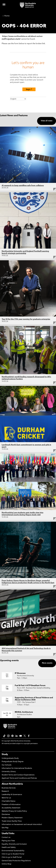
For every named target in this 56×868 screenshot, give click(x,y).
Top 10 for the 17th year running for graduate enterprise (26, 319)
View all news (47, 121)
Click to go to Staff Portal (12, 857)
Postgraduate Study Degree (13, 762)
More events (47, 663)
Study (5, 754)
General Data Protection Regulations (16, 861)
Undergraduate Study (10, 758)
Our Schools (7, 765)
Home (6, 16)
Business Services (9, 788)
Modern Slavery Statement (12, 818)
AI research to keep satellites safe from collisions (23, 186)
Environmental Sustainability (13, 851)
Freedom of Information (11, 805)
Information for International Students (17, 768)
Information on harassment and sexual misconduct (22, 825)
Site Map (5, 828)
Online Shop (7, 864)
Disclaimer (6, 815)
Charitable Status (8, 801)
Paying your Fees (8, 841)
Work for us (6, 798)
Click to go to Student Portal (13, 854)
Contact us (6, 837)
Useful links (8, 834)
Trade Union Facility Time (12, 821)
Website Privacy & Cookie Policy (14, 811)
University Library (9, 772)
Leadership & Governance (12, 795)
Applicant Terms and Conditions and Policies (19, 778)
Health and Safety (9, 847)
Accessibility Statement (11, 808)
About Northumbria (12, 784)
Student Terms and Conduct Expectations (18, 775)
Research (5, 791)
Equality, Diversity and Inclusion (14, 844)
